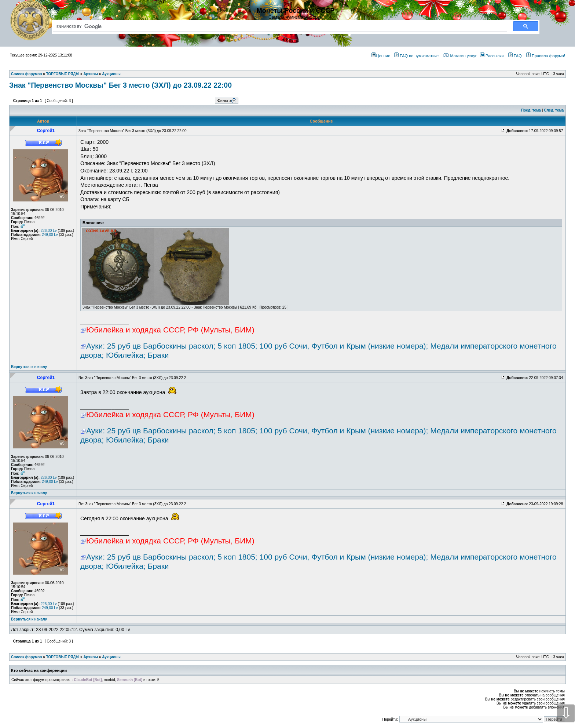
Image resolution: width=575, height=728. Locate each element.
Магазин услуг (460, 56)
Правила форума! (546, 56)
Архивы (91, 657)
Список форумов (27, 657)
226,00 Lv (49, 231)
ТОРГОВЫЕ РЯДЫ (63, 657)
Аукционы (111, 657)
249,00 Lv (50, 235)
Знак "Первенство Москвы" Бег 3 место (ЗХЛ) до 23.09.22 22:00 (120, 85)
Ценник (380, 56)
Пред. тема (531, 110)
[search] (279, 26)
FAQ (515, 56)
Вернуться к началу (29, 367)
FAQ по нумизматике (416, 56)
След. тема (554, 110)
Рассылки (492, 56)
